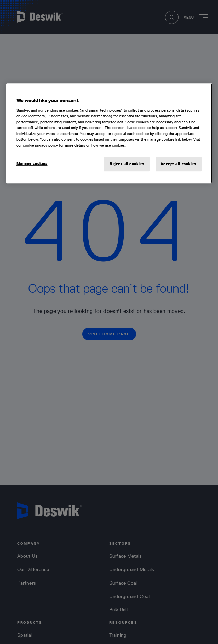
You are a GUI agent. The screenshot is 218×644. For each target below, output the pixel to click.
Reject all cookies (127, 164)
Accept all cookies (178, 164)
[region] (109, 133)
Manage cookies (32, 163)
